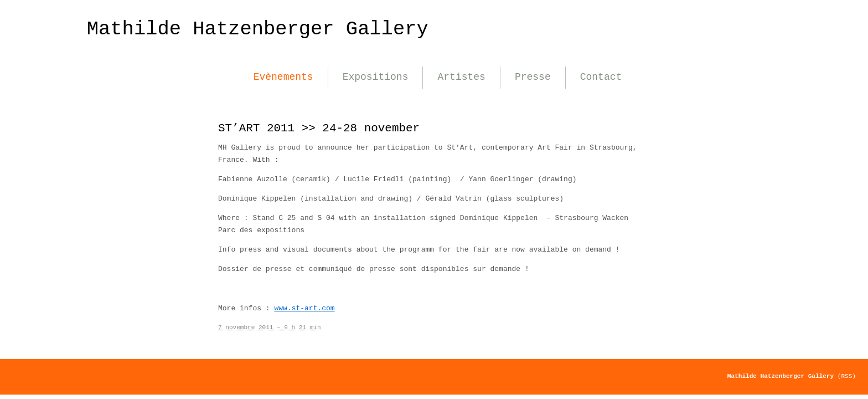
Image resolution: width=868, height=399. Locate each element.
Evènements (283, 77)
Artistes (461, 77)
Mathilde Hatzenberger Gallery (258, 29)
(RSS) (847, 376)
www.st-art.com (304, 308)
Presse (533, 77)
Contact (601, 77)
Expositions (376, 77)
